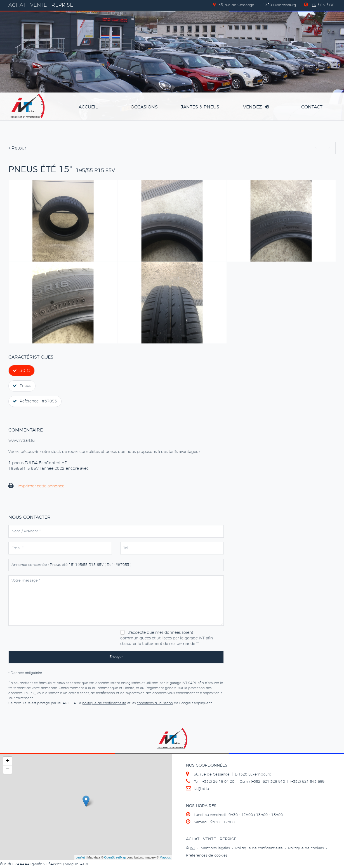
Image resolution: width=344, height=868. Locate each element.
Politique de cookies (306, 848)
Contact (312, 107)
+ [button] (8, 761)
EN (323, 5)
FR (314, 5)
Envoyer (116, 657)
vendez (256, 107)
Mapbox (165, 857)
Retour (17, 148)
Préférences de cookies (207, 856)
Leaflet (80, 857)
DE (332, 5)
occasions (144, 107)
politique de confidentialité (104, 703)
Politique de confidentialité (259, 848)
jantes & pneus (200, 107)
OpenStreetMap (115, 857)
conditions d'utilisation (155, 703)
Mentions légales (215, 848)
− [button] (8, 770)
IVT (193, 848)
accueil (88, 107)
